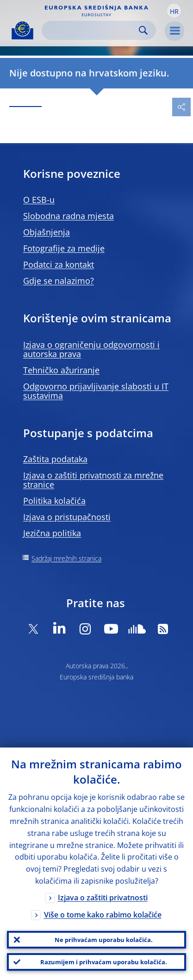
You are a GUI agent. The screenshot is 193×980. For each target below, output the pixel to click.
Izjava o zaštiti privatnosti (103, 898)
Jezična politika (52, 533)
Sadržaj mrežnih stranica (66, 558)
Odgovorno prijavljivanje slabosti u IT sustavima (96, 391)
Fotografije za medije (64, 248)
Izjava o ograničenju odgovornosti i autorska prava (91, 349)
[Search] (91, 30)
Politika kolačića (54, 501)
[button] (174, 11)
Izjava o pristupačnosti (67, 517)
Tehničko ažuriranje (61, 370)
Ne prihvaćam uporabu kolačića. (104, 940)
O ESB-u (39, 200)
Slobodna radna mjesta (68, 216)
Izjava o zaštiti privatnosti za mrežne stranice (93, 480)
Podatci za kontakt (59, 264)
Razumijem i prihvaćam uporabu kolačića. (104, 962)
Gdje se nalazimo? (59, 281)
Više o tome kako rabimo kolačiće (103, 915)
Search (143, 30)
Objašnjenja (47, 232)
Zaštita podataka (55, 459)
